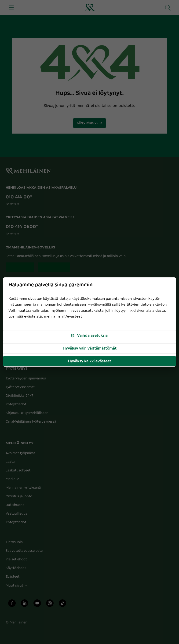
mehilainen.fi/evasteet (63, 317)
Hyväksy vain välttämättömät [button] (90, 348)
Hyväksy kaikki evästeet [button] (89, 361)
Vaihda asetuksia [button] (89, 336)
